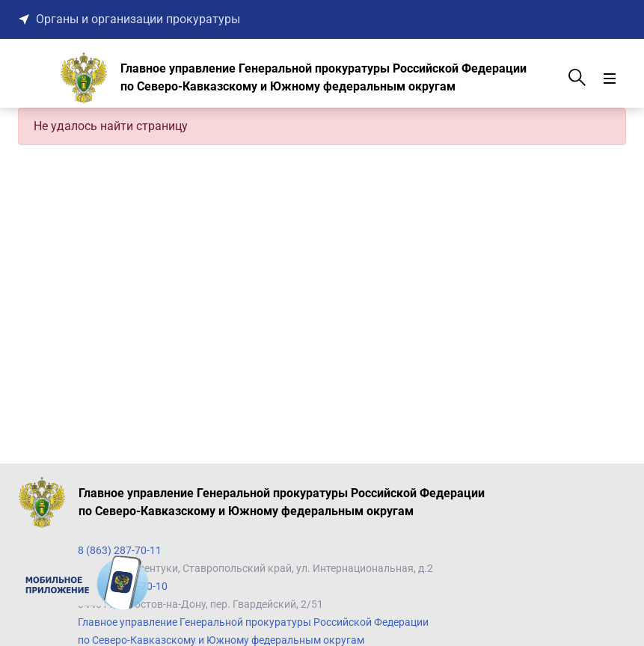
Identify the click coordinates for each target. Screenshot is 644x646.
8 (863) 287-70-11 (120, 550)
